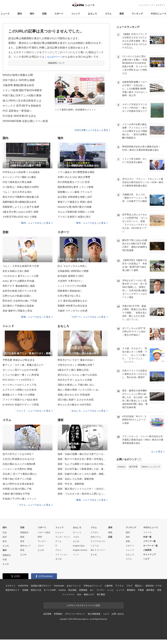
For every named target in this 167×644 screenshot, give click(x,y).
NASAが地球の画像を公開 (18, 75)
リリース (147, 532)
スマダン (95, 532)
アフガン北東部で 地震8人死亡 (74, 217)
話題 (110, 537)
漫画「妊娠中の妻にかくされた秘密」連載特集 (83, 474)
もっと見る (158, 452)
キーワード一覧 (150, 546)
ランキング (137, 14)
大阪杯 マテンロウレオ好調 (72, 311)
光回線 (25, 590)
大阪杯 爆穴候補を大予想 (16, 494)
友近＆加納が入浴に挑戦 (16, 271)
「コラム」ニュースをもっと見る (35, 505)
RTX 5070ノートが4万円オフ (18, 380)
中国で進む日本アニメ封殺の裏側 (22, 95)
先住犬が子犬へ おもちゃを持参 (75, 380)
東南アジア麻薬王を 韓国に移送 (75, 202)
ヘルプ (146, 559)
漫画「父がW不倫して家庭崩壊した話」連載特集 (83, 469)
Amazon (121, 467)
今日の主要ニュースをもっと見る (92, 130)
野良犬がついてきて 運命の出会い (76, 360)
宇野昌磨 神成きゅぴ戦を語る (19, 360)
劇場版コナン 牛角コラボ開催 (19, 395)
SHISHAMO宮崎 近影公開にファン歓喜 (25, 121)
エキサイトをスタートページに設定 (83, 605)
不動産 (141, 590)
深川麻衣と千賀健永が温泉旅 (18, 306)
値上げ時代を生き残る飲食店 (18, 484)
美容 (159, 590)
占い (92, 590)
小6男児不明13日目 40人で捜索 (20, 217)
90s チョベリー (98, 550)
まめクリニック (74, 586)
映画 (22, 537)
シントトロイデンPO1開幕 (72, 286)
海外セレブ (25, 546)
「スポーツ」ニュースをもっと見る (88, 317)
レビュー (60, 532)
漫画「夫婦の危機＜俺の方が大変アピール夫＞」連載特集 (83, 454)
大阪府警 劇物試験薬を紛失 (18, 85)
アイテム (119, 586)
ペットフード (68, 594)
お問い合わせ (118, 614)
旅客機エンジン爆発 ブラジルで (75, 192)
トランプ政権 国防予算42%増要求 (22, 90)
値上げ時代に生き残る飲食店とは (22, 101)
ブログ (129, 586)
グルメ (58, 550)
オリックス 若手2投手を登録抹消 (22, 106)
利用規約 (58, 614)
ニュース (5, 14)
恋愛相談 (83, 590)
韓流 (22, 550)
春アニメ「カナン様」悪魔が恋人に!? (23, 365)
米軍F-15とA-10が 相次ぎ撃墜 (74, 177)
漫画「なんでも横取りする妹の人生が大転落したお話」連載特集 (83, 464)
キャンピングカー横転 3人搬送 (19, 177)
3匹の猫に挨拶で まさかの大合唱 (76, 400)
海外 (32, 14)
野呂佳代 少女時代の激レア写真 (20, 301)
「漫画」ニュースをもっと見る (91, 500)
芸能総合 (24, 532)
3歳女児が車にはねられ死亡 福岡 (20, 212)
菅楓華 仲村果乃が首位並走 (72, 306)
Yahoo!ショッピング (151, 467)
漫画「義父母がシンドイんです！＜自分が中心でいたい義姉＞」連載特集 (83, 489)
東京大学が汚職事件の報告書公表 (21, 197)
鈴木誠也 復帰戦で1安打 (71, 276)
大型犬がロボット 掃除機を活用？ (76, 365)
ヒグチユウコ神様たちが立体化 (20, 390)
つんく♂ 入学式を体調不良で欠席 (21, 266)
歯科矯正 (150, 590)
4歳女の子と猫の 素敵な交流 (73, 370)
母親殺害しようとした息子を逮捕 (21, 207)
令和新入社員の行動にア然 (17, 489)
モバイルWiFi (50, 590)
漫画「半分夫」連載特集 (71, 484)
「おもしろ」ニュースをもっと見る (88, 411)
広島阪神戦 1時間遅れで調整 (73, 271)
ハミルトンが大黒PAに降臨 (17, 469)
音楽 (22, 541)
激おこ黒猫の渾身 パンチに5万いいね (78, 390)
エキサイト (161, 5)
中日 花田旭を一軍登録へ (17, 111)
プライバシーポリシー (75, 614)
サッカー (42, 541)
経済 (5, 537)
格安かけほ (36, 590)
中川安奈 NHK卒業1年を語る (19, 116)
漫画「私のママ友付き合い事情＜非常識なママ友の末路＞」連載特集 (83, 459)
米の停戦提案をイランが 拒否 (74, 182)
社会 (5, 532)
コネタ (76, 537)
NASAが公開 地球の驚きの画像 (75, 207)
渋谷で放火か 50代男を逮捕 (19, 80)
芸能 (44, 14)
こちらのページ (54, 57)
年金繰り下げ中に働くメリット (20, 499)
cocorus (62, 590)
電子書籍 (101, 594)
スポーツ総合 (44, 532)
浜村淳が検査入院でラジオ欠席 (20, 291)
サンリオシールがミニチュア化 (20, 385)
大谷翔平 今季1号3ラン (70, 281)
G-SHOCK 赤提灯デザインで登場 (21, 405)
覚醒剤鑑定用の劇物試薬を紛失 (20, 202)
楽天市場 (133, 467)
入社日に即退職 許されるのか (19, 459)
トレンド (76, 14)
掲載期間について (56, 63)
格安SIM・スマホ (154, 586)
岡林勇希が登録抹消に (70, 291)
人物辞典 (147, 550)
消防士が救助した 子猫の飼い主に (76, 385)
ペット (76, 554)
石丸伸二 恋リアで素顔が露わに (20, 474)
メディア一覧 (149, 541)
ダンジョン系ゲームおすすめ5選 (20, 370)
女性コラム (96, 537)
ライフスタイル (98, 541)
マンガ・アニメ (63, 537)
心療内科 (109, 586)
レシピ (110, 590)
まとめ (6, 546)
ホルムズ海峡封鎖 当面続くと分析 (76, 212)
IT (56, 546)
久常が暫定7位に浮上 (69, 296)
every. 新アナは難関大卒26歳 (18, 281)
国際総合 (7, 555)
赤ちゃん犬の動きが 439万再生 (74, 405)
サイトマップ (149, 554)
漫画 (122, 14)
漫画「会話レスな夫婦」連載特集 (76, 479)
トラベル (95, 546)
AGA (79, 594)
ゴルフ (41, 546)
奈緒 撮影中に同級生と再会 (17, 311)
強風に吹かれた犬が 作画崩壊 (74, 395)
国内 (20, 14)
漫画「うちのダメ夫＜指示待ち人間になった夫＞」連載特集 (83, 494)
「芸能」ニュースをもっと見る (36, 317)
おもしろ (92, 14)
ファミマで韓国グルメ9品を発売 (20, 400)
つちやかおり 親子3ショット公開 (20, 276)
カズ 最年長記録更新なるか (72, 301)
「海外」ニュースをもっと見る (91, 223)
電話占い (139, 586)
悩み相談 (72, 590)
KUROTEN (23, 586)
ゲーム (58, 541)
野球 (40, 537)
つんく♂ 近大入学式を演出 (17, 192)
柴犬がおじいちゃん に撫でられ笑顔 (77, 375)
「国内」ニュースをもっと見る (36, 223)
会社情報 (47, 614)
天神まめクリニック (93, 586)
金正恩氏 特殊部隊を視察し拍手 (75, 197)
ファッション (62, 554)
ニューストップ (146, 5)
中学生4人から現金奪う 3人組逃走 (21, 172)
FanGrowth (59, 586)
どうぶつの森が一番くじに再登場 (21, 375)
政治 (5, 541)
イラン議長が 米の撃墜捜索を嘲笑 (76, 172)
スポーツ (59, 14)
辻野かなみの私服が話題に (17, 296)
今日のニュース (159, 14)
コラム (108, 14)
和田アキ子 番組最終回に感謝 (19, 286)
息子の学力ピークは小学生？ (18, 454)
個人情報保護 (94, 614)
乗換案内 (131, 590)
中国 (5, 560)
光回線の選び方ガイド (41, 586)
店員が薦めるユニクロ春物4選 (19, 464)
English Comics (80, 550)
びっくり (77, 532)
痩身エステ (89, 594)
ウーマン (101, 590)
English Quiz (79, 546)
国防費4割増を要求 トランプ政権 (76, 187)
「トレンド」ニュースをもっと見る (33, 411)
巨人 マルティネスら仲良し (72, 266)
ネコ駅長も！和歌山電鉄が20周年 (21, 187)
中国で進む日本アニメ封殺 (17, 479)
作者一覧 (147, 537)
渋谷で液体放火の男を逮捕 (17, 182)
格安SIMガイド (13, 590)
